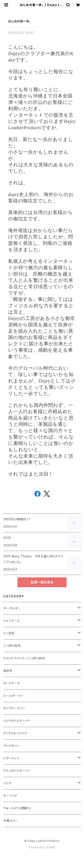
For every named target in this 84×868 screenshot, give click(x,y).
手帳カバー (11, 821)
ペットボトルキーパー (17, 721)
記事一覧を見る (42, 582)
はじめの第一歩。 (19, 21)
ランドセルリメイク (15, 733)
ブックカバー (12, 746)
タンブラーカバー (14, 708)
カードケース (12, 683)
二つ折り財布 (12, 646)
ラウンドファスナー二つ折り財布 (24, 658)
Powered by (42, 847)
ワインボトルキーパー (17, 771)
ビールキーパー (14, 696)
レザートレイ (11, 758)
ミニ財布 (9, 633)
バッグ (7, 783)
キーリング (10, 796)
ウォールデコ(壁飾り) (17, 808)
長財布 (8, 671)
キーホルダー (12, 608)
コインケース (12, 621)
